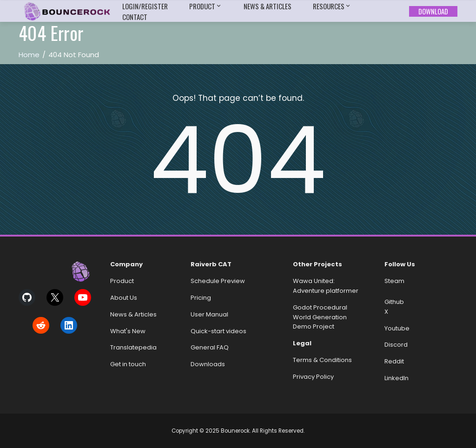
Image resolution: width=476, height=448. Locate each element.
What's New (128, 331)
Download (433, 11)
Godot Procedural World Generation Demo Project (320, 317)
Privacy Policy (313, 377)
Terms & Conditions (322, 360)
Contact (135, 17)
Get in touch (128, 364)
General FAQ (210, 347)
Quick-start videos (218, 331)
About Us (124, 298)
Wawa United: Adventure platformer (326, 286)
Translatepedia (133, 347)
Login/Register (145, 6)
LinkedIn (397, 378)
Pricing (201, 298)
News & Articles (268, 6)
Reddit (394, 361)
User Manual (209, 314)
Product (206, 6)
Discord (396, 345)
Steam (394, 281)
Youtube (397, 328)
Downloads (208, 364)
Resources (332, 6)
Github (394, 302)
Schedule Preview (218, 281)
